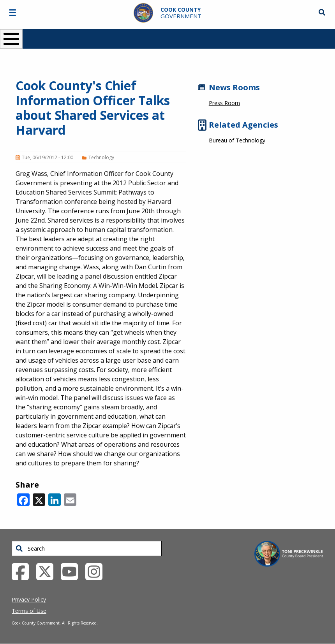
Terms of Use (29, 611)
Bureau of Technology (237, 140)
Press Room (224, 103)
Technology (101, 157)
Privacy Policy (29, 599)
